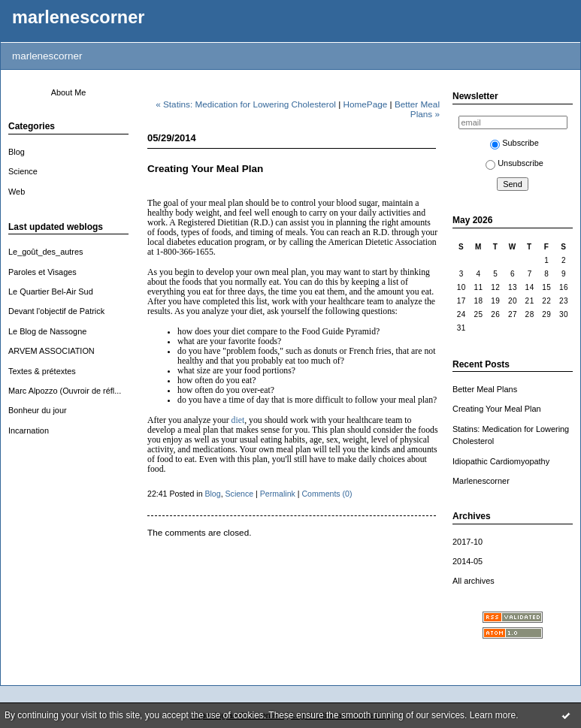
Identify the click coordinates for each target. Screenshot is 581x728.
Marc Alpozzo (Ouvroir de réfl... (65, 391)
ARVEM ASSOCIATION (51, 351)
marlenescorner (78, 17)
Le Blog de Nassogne (47, 331)
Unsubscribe (514, 163)
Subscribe (514, 143)
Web (17, 192)
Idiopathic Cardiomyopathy (501, 461)
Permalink (278, 494)
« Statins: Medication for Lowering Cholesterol (246, 104)
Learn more (493, 715)
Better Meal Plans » (417, 109)
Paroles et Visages (42, 272)
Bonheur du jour (38, 410)
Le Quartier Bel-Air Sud (51, 292)
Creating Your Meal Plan (497, 409)
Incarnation (29, 430)
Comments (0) (327, 494)
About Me (69, 92)
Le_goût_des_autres (45, 252)
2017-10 (468, 542)
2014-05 (468, 561)
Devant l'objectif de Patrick (56, 311)
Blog (17, 152)
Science (23, 171)
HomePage (366, 104)
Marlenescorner (481, 481)
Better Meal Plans (485, 389)
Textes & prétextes (42, 371)
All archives (474, 581)
